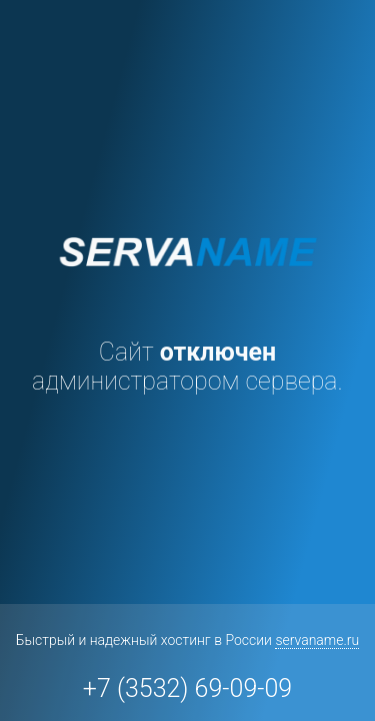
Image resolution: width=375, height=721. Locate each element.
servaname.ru (317, 640)
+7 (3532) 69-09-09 (187, 688)
